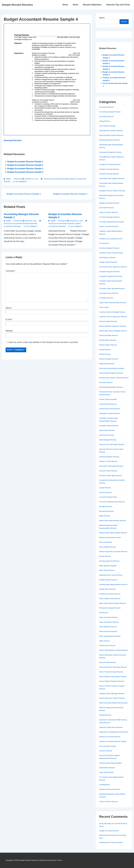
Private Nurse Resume (107, 589)
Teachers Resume (106, 751)
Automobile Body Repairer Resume (112, 178)
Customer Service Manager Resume (112, 312)
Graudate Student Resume (109, 426)
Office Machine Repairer (108, 566)
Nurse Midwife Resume (108, 547)
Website (9, 331)
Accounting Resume (60, 179)
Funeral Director (113, 831)
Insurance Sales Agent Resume (111, 475)
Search (102, 18)
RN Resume (104, 613)
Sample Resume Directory (17, 5)
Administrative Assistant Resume (111, 131)
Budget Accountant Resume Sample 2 (25, 165)
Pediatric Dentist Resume (108, 580)
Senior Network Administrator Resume (113, 677)
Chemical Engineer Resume (109, 248)
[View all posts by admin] (7, 179)
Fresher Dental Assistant (108, 399)
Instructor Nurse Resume (108, 471)
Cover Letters (104, 307)
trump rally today (105, 824)
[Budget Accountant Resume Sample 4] (31, 179)
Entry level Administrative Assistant (112, 368)
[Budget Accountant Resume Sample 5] (76, 221)
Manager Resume (106, 506)
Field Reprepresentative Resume (111, 387)
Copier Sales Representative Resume (113, 303)
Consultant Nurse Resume (109, 293)
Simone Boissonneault (107, 835)
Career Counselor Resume (109, 226)
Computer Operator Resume (109, 272)
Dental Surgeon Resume (108, 345)
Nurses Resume (105, 556)
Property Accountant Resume (110, 594)
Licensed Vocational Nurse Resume (112, 502)
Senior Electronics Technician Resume (113, 667)
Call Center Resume (106, 208)
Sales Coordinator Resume (109, 622)
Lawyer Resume (105, 488)
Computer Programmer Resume (111, 276)
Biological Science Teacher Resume (112, 191)
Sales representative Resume (110, 636)
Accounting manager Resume (25, 224)
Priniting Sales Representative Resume (113, 584)
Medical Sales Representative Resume (113, 533)
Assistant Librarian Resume (109, 169)
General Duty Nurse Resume (110, 409)
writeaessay (103, 842)
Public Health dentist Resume (110, 599)
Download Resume (13, 140)
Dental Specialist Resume (108, 335)
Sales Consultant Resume (109, 617)
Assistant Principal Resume (109, 174)
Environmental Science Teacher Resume (114, 378)
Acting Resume (105, 121)
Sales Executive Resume (108, 631)
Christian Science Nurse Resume (111, 253)
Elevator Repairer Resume (109, 359)
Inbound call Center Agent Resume (112, 444)
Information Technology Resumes (111, 466)
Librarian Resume (106, 492)
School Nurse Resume (107, 645)
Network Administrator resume (110, 537)
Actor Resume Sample (107, 126)
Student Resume (105, 715)
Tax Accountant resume (108, 746)
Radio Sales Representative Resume (112, 603)
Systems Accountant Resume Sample (113, 741)
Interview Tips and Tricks (118, 5)
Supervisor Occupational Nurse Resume (114, 732)
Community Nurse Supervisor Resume (113, 267)
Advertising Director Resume (109, 140)
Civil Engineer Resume (107, 258)
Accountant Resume (106, 107)
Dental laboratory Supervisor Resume (113, 326)
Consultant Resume (106, 298)
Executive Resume (106, 382)
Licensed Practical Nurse (108, 497)
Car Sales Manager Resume (109, 217)
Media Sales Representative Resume (113, 521)
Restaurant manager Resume (110, 608)
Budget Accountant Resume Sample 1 (25, 162)
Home (65, 5)
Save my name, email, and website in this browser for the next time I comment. (43, 342)
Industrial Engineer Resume (109, 457)
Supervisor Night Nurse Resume (111, 727)
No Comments (21, 182)
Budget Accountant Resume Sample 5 (25, 172)
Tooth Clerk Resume (107, 772)
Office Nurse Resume (107, 570)
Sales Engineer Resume (108, 627)
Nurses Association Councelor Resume (113, 552)
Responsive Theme (55, 860)
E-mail (8, 319)
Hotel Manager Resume (108, 440)
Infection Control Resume (108, 461)
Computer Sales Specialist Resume (112, 288)
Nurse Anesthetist (106, 542)
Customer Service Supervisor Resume (113, 317)
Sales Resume (104, 641)
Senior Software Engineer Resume (112, 681)
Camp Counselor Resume (109, 212)
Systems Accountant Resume (110, 737)
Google (102, 831)
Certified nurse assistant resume (111, 239)
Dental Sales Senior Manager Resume (113, 331)
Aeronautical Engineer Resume (110, 152)
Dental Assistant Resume (108, 321)
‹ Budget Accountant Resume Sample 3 (23, 194)
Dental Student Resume (108, 340)
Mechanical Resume (107, 511)
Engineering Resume (107, 364)
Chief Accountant (117, 842)
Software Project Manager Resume (112, 693)
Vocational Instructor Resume (110, 789)
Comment (11, 271)
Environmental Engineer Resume (111, 373)
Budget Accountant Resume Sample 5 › (71, 194)
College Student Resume (108, 262)
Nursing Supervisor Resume (109, 561)
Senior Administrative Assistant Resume (114, 650)
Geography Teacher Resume (110, 413)
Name (8, 308)
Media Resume (105, 516)
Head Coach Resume (107, 430)
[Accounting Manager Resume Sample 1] (31, 221)
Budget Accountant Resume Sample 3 (25, 169)
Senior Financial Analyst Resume (111, 672)
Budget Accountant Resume (109, 203)
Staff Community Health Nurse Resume (113, 703)
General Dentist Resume (108, 404)
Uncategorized (104, 785)
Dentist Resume (105, 350)
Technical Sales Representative (110, 763)
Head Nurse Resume (107, 435)
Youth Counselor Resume (108, 801)
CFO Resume (104, 243)
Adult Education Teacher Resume (111, 135)
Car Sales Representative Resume (112, 222)
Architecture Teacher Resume (110, 164)
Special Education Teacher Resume (112, 698)
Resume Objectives (92, 5)
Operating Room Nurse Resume (111, 575)
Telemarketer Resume (107, 768)
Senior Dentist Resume (108, 662)
